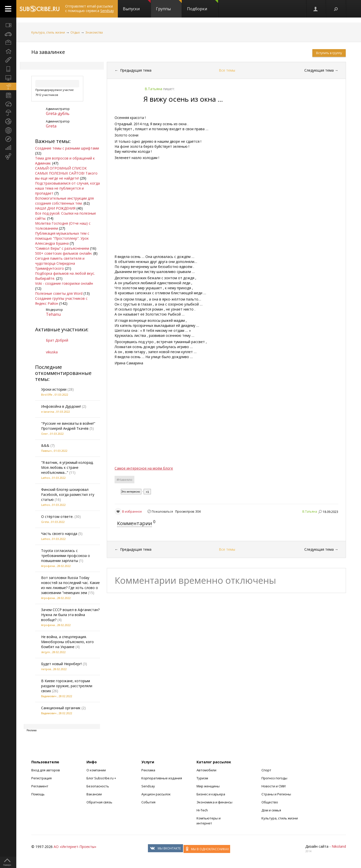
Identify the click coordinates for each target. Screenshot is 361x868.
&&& (45, 445)
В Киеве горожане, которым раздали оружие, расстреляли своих (67, 686)
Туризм (202, 778)
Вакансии (94, 794)
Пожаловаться (162, 512)
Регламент (40, 786)
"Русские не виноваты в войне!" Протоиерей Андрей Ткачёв (68, 426)
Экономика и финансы (214, 802)
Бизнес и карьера (211, 794)
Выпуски (137, 6)
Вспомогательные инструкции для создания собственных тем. (64, 201)
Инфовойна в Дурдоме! (61, 406)
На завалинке (48, 52)
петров (46, 669)
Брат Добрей (57, 340)
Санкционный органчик (61, 708)
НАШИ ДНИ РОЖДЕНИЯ (55, 208)
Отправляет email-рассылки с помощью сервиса (89, 8)
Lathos (46, 478)
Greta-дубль (58, 113)
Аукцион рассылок (156, 794)
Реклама (148, 770)
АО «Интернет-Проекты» (75, 847)
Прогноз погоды (274, 778)
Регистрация (41, 778)
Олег (44, 434)
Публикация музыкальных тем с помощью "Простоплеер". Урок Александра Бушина (62, 238)
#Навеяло (124, 480)
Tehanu (53, 314)
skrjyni (46, 652)
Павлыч (46, 451)
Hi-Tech (202, 810)
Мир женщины (208, 786)
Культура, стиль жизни (48, 32)
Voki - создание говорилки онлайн (64, 283)
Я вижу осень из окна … (183, 99)
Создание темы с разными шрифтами (67, 148)
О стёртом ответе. (57, 517)
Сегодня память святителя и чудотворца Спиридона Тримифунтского (60, 263)
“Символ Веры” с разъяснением (62, 248)
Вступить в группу (329, 53)
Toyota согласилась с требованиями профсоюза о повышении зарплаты (66, 556)
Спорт (266, 770)
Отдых (75, 32)
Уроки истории (54, 389)
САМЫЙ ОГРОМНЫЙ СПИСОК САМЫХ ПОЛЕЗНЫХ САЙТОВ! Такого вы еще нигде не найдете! (66, 173)
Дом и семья (271, 810)
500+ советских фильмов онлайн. (64, 253)
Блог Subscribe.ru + (102, 778)
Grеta (51, 126)
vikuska (52, 352)
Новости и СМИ (274, 786)
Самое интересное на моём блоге (144, 468)
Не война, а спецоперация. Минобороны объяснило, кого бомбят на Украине (67, 642)
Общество (270, 802)
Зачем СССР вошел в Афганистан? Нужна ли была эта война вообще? (70, 615)
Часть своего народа (59, 534)
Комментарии (134, 523)
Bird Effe (47, 395)
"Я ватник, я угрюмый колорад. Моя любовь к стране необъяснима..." (67, 467)
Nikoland (339, 846)
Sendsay (148, 786)
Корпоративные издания (162, 778)
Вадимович (49, 696)
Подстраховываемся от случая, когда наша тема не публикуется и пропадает (67, 188)
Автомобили (206, 770)
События (148, 802)
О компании (96, 770)
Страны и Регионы (276, 794)
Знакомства (94, 32)
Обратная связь (99, 802)
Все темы (227, 70)
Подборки (203, 6)
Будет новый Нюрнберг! (61, 664)
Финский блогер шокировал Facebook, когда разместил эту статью (68, 494)
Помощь (38, 794)
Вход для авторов (46, 770)
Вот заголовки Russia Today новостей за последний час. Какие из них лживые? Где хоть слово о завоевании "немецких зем (70, 585)
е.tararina (48, 412)
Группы (169, 6)
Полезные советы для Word (59, 293)
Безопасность (98, 786)
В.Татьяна (310, 512)
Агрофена (48, 566)
